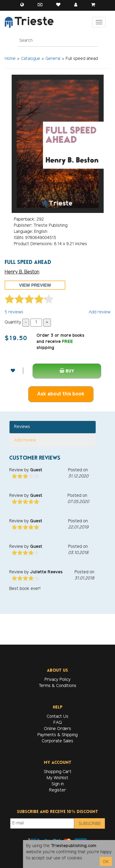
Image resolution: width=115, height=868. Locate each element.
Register (57, 790)
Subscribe (90, 824)
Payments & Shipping (57, 735)
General (53, 59)
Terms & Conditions (57, 686)
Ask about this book (61, 394)
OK (106, 862)
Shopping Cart (58, 772)
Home (10, 59)
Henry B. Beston (22, 272)
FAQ (58, 723)
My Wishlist (57, 778)
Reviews (22, 427)
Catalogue (31, 59)
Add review (100, 312)
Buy (67, 371)
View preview (35, 285)
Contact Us (57, 717)
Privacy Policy (57, 680)
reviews (14, 312)
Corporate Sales (57, 741)
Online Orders (57, 729)
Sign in (58, 784)
